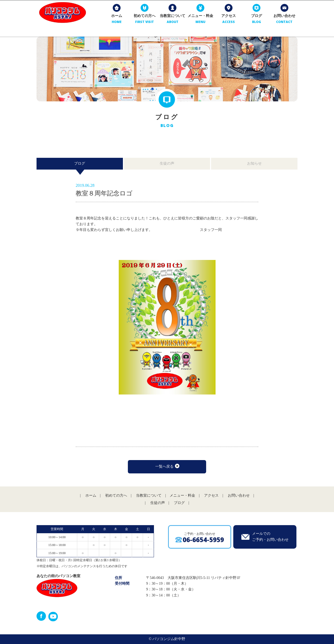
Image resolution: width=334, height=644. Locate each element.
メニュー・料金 (200, 21)
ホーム (116, 21)
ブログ (255, 21)
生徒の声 (167, 163)
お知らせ (254, 163)
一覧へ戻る (167, 466)
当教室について (172, 21)
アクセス (228, 21)
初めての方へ (144, 21)
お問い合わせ (283, 21)
